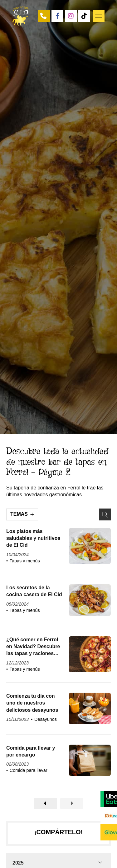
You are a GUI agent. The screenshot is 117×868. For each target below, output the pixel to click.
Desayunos (46, 719)
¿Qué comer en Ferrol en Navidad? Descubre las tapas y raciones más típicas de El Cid (33, 647)
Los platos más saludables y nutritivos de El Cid (33, 538)
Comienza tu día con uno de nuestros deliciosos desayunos (32, 703)
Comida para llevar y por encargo (31, 751)
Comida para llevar (29, 770)
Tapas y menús (25, 561)
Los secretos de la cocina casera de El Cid (34, 591)
